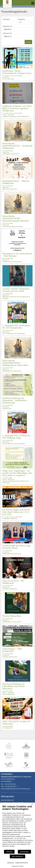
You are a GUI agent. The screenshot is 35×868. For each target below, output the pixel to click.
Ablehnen (9, 852)
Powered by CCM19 (18, 866)
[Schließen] (32, 804)
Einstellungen (24, 852)
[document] (17, 827)
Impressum (10, 863)
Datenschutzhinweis (22, 863)
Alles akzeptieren (18, 856)
